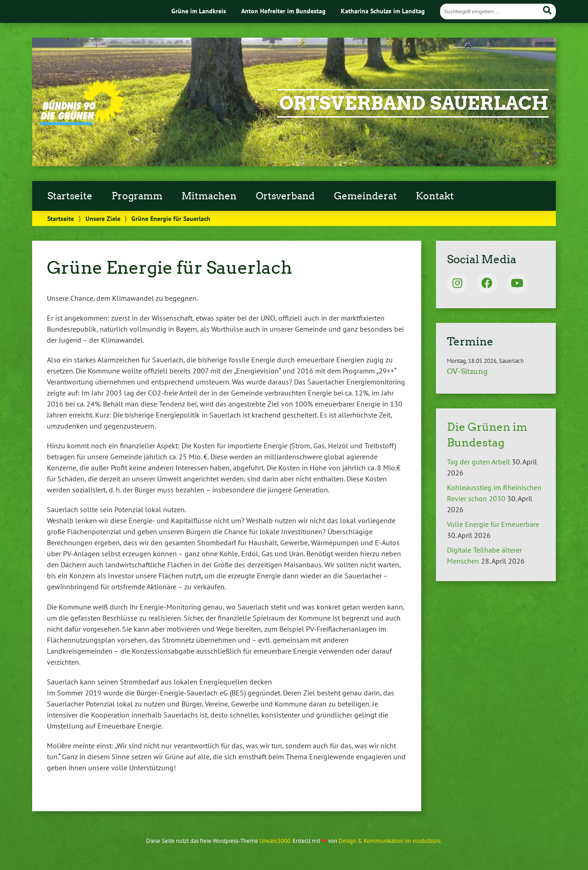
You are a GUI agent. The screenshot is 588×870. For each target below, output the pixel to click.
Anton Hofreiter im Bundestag (283, 11)
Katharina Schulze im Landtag (383, 11)
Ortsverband (285, 196)
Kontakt (435, 196)
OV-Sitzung (467, 371)
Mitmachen (209, 196)
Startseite (70, 196)
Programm (137, 196)
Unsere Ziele (103, 218)
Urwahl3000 (275, 841)
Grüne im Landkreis (199, 11)
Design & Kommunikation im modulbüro (390, 841)
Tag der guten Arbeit (478, 462)
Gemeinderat (365, 196)
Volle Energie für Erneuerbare (493, 524)
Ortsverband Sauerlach (414, 103)
